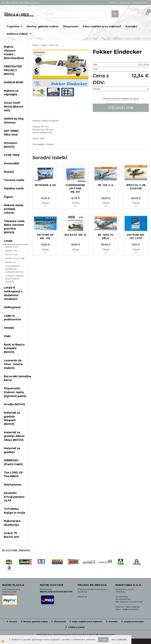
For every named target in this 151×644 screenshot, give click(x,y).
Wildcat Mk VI (75, 235)
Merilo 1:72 (11, 251)
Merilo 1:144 (12, 247)
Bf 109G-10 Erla (106, 237)
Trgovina (13, 26)
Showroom (71, 26)
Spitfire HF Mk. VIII (45, 237)
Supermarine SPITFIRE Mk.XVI (75, 189)
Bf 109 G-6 (106, 185)
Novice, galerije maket (43, 26)
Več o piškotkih (119, 640)
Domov (36, 45)
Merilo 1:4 (11, 262)
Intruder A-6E (45, 185)
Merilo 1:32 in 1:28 (15, 258)
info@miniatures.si (107, 634)
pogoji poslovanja (134, 621)
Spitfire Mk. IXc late (136, 237)
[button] (85, 70)
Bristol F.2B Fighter (136, 187)
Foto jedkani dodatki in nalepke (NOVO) (14, 269)
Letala (44, 45)
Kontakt (131, 26)
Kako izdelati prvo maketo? (102, 26)
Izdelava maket (17, 34)
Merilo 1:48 (11, 255)
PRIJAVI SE (83, 597)
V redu (103, 640)
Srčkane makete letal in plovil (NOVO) (15, 279)
